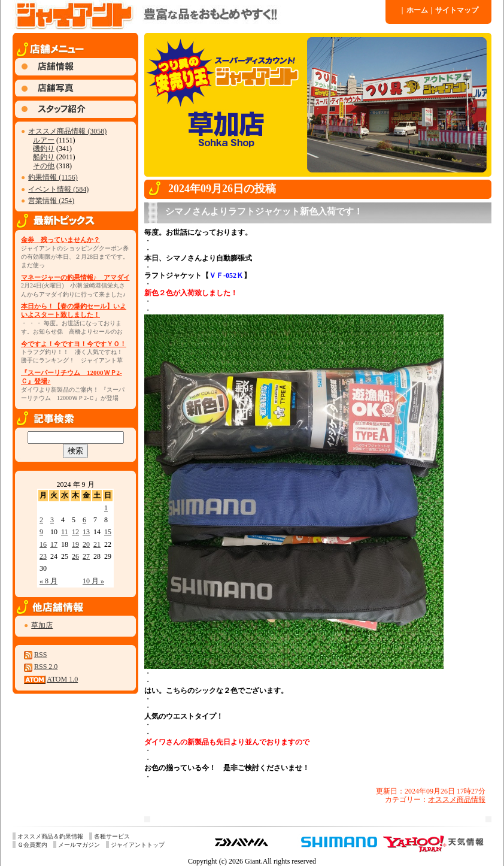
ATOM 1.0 (62, 679)
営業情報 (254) (51, 201)
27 (86, 556)
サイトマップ (455, 10)
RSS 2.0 (46, 667)
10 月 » (93, 581)
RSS (40, 655)
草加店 (42, 625)
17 (54, 544)
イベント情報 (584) (58, 189)
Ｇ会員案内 (32, 845)
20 (86, 544)
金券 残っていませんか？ (60, 240)
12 (75, 532)
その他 (44, 166)
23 (43, 556)
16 (43, 544)
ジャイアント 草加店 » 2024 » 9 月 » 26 (198, 15)
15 (108, 532)
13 (86, 532)
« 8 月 (48, 581)
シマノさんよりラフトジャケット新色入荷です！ (264, 211)
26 (75, 556)
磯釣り (44, 149)
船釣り (44, 157)
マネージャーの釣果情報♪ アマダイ (75, 277)
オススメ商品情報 (457, 800)
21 (97, 544)
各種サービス (112, 836)
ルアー (44, 140)
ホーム (415, 10)
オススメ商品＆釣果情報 (50, 836)
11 (65, 532)
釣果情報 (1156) (53, 177)
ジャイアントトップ (138, 845)
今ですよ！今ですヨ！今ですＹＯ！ (74, 344)
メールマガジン (79, 845)
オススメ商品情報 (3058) (67, 131)
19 (75, 544)
